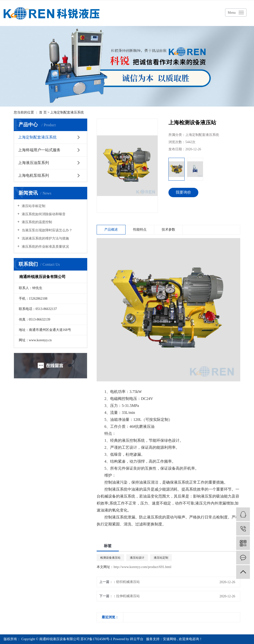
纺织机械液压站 (128, 582)
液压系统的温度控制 (36, 222)
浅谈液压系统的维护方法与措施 (45, 238)
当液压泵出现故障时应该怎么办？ (47, 230)
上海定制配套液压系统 (67, 112)
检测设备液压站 (110, 558)
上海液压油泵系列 (33, 163)
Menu (232, 13)
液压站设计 (137, 558)
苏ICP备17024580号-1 (96, 639)
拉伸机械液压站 (128, 596)
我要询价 (183, 192)
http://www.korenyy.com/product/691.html (142, 567)
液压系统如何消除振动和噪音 (43, 214)
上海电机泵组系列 (33, 175)
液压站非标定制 (33, 206)
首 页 (43, 112)
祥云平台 (137, 639)
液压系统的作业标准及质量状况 (45, 247)
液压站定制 (161, 558)
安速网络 (170, 639)
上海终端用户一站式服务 (39, 150)
